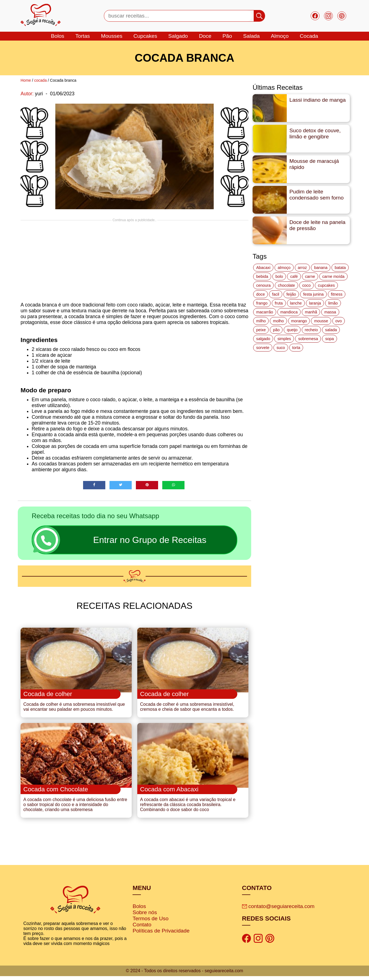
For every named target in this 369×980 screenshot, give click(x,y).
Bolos (139, 910)
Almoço (280, 36)
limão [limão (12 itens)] (333, 303)
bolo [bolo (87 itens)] (279, 276)
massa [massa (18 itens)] (330, 312)
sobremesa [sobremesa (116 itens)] (308, 339)
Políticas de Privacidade (161, 935)
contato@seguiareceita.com (278, 910)
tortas (83, 36)
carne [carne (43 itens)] (310, 276)
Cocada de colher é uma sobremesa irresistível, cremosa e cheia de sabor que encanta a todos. (187, 709)
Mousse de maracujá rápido (314, 164)
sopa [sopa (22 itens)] (329, 339)
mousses (112, 36)
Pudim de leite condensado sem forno (317, 195)
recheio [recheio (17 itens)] (311, 330)
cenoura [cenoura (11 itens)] (263, 285)
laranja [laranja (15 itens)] (315, 303)
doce (205, 36)
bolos (58, 36)
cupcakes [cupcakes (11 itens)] (326, 285)
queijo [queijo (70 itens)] (292, 330)
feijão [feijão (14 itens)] (291, 294)
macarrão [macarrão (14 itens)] (265, 312)
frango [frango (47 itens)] (262, 303)
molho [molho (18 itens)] (278, 321)
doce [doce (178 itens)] (260, 294)
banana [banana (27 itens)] (321, 268)
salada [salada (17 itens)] (331, 330)
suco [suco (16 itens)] (281, 348)
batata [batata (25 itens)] (340, 268)
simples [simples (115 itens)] (284, 339)
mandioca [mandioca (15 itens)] (289, 312)
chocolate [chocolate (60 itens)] (286, 285)
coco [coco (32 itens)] (306, 285)
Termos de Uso (150, 922)
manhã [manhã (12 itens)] (311, 312)
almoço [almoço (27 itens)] (284, 268)
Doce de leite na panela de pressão (318, 225)
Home (26, 80)
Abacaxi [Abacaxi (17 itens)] (263, 268)
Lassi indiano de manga (318, 100)
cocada (309, 36)
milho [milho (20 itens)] (261, 321)
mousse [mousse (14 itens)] (321, 321)
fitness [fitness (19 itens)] (337, 294)
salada (251, 36)
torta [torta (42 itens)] (296, 348)
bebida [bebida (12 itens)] (262, 276)
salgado (178, 36)
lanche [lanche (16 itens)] (296, 303)
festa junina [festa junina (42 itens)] (313, 294)
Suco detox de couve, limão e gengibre (315, 134)
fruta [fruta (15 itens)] (279, 303)
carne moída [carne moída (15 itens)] (333, 276)
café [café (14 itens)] (294, 276)
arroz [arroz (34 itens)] (302, 268)
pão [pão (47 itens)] (276, 330)
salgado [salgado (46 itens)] (263, 339)
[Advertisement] (134, 261)
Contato (142, 928)
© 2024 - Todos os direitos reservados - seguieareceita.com (184, 975)
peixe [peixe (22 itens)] (261, 330)
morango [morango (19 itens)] (299, 321)
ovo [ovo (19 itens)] (339, 321)
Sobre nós (145, 916)
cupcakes (145, 36)
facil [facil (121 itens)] (276, 294)
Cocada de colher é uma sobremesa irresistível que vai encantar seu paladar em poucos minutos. (74, 709)
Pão (227, 36)
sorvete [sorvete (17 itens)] (263, 348)
